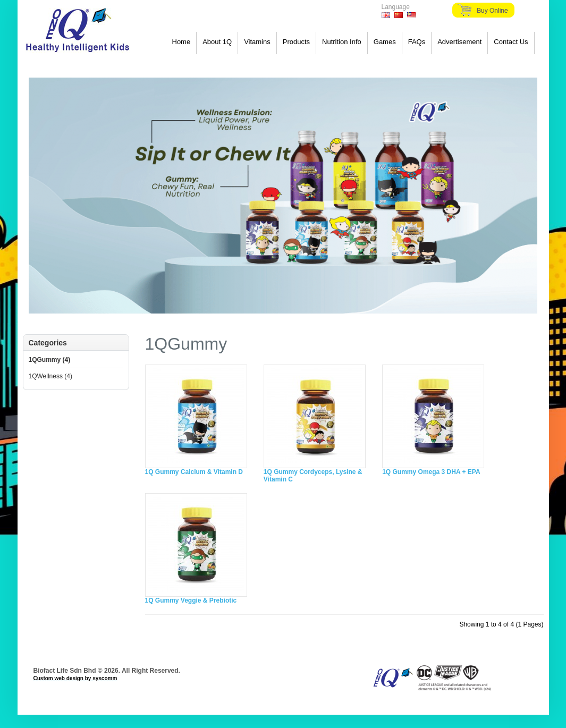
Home (181, 42)
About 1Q (217, 42)
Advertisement (459, 42)
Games (385, 42)
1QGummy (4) (50, 360)
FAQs (417, 42)
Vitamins (257, 42)
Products (296, 42)
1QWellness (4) (50, 376)
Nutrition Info (342, 42)
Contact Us (511, 42)
